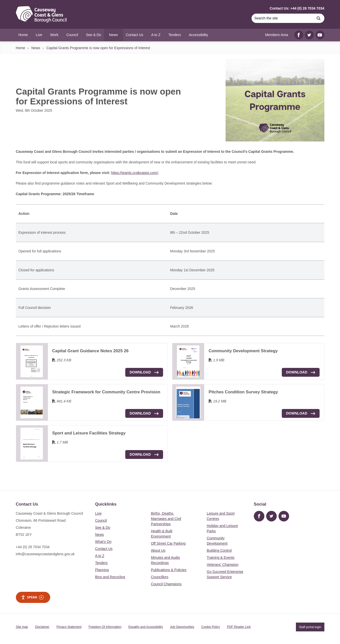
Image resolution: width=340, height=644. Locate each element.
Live (98, 513)
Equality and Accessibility (146, 627)
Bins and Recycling (110, 577)
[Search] (282, 18)
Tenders (101, 563)
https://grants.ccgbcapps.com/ (135, 173)
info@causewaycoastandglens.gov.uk (45, 554)
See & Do (103, 528)
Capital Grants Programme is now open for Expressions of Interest (98, 48)
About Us (158, 550)
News (36, 48)
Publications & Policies (169, 570)
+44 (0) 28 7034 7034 (33, 547)
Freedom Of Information (105, 627)
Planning (102, 570)
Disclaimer (42, 627)
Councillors (160, 577)
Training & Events (221, 558)
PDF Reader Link (239, 627)
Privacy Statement (69, 627)
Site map (22, 627)
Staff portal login (310, 627)
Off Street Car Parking (168, 543)
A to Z (100, 556)
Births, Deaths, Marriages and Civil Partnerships (166, 519)
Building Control (219, 550)
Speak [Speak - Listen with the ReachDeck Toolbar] (32, 597)
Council (101, 520)
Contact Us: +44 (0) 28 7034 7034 (297, 8)
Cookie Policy (210, 627)
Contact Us (104, 549)
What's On (103, 542)
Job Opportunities (182, 627)
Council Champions (166, 584)
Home (21, 48)
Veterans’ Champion (223, 565)
